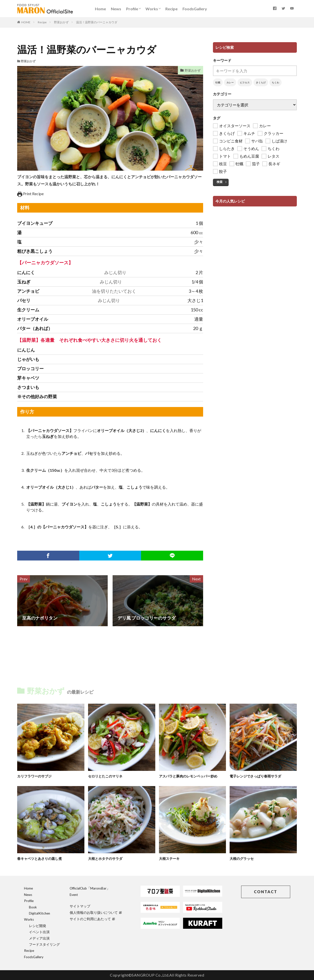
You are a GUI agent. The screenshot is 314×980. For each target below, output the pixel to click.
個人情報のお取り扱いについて (96, 913)
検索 (220, 182)
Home (100, 9)
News (116, 9)
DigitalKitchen (39, 913)
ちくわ (275, 82)
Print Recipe (30, 194)
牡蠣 (218, 82)
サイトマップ (80, 906)
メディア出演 (39, 938)
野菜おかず (61, 22)
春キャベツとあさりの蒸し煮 (41, 858)
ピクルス (245, 82)
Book (33, 907)
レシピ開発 (38, 926)
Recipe (171, 9)
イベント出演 (39, 932)
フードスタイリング (44, 944)
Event (74, 895)
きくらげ (261, 82)
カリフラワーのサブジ (36, 776)
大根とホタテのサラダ (106, 858)
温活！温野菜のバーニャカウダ (97, 22)
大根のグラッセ (242, 858)
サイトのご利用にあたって (92, 919)
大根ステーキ (170, 858)
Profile (132, 9)
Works (152, 9)
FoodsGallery (195, 9)
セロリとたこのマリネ (106, 776)
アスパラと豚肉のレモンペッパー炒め (190, 776)
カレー (230, 82)
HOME (26, 22)
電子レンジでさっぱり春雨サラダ (257, 776)
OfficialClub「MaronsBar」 (90, 888)
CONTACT (266, 892)
